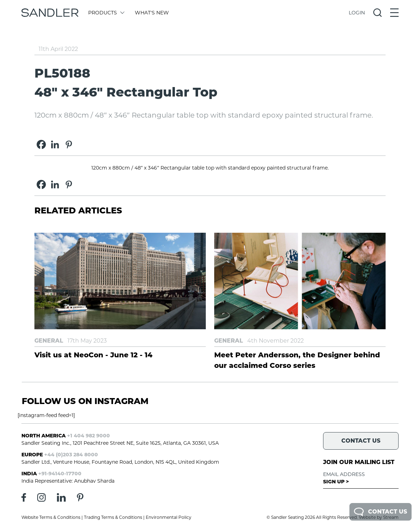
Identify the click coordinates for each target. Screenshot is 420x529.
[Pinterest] (69, 144)
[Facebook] (41, 144)
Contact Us (380, 512)
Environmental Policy (169, 517)
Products (106, 13)
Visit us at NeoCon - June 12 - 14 (93, 355)
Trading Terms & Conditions (113, 517)
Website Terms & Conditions (51, 517)
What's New (152, 13)
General (49, 341)
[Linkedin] (55, 144)
